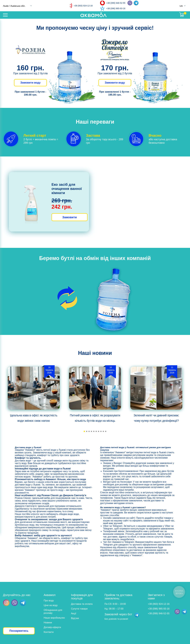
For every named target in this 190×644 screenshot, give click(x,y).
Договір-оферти (52, 627)
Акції (74, 613)
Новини (48, 623)
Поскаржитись (19, 631)
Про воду (49, 601)
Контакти (49, 632)
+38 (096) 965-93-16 (116, 8)
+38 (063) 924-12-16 (83, 6)
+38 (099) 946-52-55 (116, 3)
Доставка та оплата (82, 604)
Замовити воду (30, 83)
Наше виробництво (54, 618)
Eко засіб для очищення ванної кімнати (67, 189)
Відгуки (75, 618)
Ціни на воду (51, 605)
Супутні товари (79, 609)
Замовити (70, 217)
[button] (84, 431)
